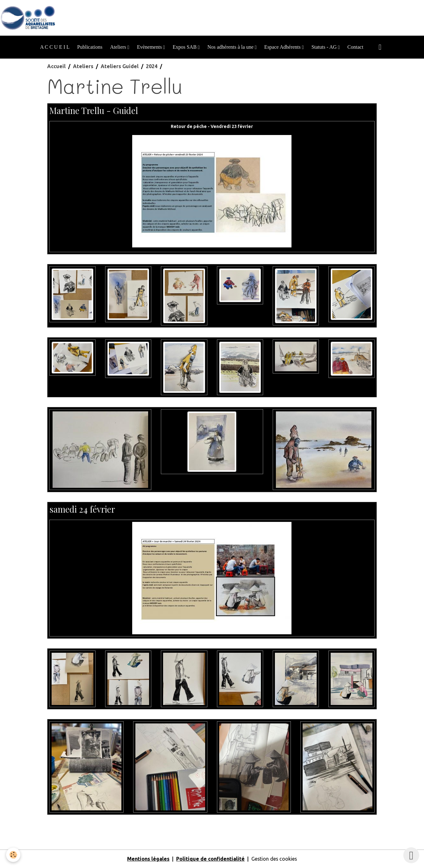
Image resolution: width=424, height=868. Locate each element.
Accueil (56, 66)
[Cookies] (14, 855)
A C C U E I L (55, 47)
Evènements (150, 47)
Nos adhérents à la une (231, 47)
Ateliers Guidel (120, 66)
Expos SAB (185, 47)
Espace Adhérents (283, 47)
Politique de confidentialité (210, 859)
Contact (356, 47)
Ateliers (119, 47)
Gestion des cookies (274, 859)
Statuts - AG (325, 47)
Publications (90, 47)
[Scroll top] (411, 855)
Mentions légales (148, 859)
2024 (152, 66)
